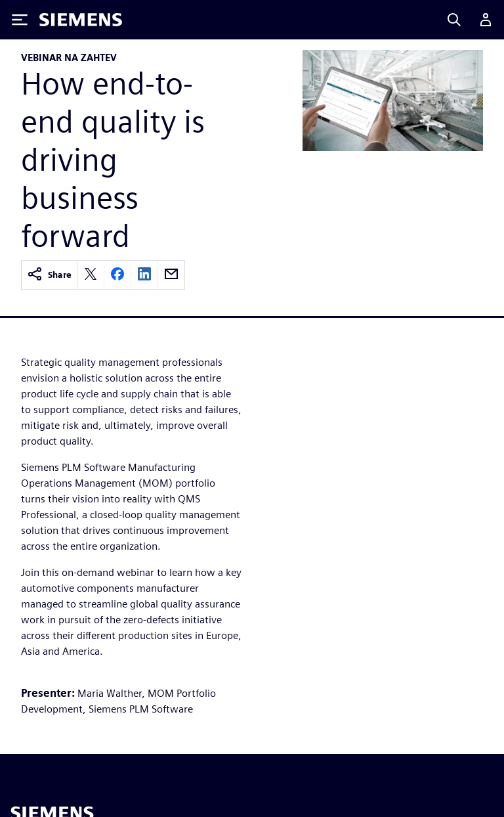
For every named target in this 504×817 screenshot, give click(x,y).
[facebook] (117, 275)
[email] (171, 275)
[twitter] (91, 275)
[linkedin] (144, 275)
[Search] (454, 20)
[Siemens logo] (81, 20)
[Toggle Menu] (20, 20)
